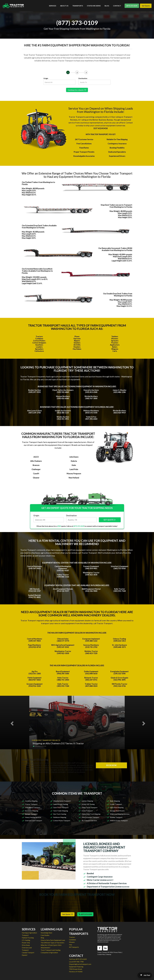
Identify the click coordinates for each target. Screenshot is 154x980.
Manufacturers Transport (62, 801)
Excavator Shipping (32, 811)
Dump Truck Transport (90, 807)
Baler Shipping (115, 801)
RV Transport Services (89, 821)
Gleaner (36, 478)
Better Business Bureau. (103, 120)
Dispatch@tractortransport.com (80, 964)
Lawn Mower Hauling (61, 804)
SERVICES (53, 6)
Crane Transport (87, 811)
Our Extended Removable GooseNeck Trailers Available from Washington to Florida (37, 271)
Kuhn (74, 465)
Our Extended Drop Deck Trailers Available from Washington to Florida (39, 227)
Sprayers (115, 341)
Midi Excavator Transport (119, 821)
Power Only (26, 943)
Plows (77, 336)
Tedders (115, 336)
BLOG (107, 6)
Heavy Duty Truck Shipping (91, 814)
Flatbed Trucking (28, 938)
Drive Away (26, 945)
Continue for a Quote (77, 90)
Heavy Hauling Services (33, 817)
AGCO (36, 457)
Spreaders (39, 349)
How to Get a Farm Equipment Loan (53, 940)
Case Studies (45, 935)
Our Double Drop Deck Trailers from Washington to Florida (118, 295)
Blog (42, 938)
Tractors (39, 336)
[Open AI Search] (145, 975)
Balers (115, 347)
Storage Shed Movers (117, 811)
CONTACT (117, 6)
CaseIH (36, 474)
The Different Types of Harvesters (53, 943)
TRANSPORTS (78, 6)
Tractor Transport (31, 804)
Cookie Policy (101, 954)
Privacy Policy (117, 952)
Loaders (39, 347)
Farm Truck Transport (61, 807)
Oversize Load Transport (34, 821)
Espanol (25, 955)
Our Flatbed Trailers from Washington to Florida (38, 183)
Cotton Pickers (39, 341)
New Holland (74, 478)
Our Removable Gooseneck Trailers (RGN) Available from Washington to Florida (115, 249)
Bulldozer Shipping (60, 817)
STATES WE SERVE (94, 6)
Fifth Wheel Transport (33, 807)
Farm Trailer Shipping (61, 811)
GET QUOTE (110, 520)
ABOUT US (64, 6)
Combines (39, 339)
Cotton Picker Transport (62, 821)
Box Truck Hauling (60, 814)
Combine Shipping (31, 801)
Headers (77, 347)
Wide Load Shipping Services (120, 814)
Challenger (36, 469)
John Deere (74, 457)
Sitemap (109, 954)
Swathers (39, 345)
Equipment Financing (76, 967)
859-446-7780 (78, 962)
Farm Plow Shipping (117, 807)
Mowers (115, 339)
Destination (83, 78)
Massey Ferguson (74, 474)
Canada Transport (28, 953)
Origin (46, 78)
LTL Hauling (26, 940)
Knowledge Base (46, 933)
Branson (36, 465)
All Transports (74, 947)
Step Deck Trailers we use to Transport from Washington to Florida (116, 206)
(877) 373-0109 (132, 6)
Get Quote (146, 6)
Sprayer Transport (31, 814)
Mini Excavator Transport (90, 817)
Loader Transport (116, 804)
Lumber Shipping (87, 801)
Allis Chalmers (36, 461)
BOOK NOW (111, 765)
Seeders (77, 343)
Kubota (74, 461)
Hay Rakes (77, 349)
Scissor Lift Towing (88, 804)
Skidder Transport (116, 817)
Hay (70, 945)
